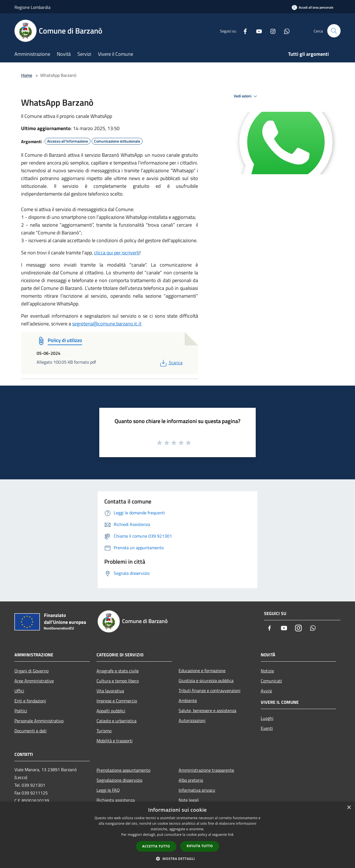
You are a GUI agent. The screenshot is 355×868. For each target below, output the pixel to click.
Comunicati (271, 681)
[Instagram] (271, 31)
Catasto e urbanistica (116, 721)
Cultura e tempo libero (118, 681)
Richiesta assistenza (116, 800)
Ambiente (188, 700)
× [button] (349, 808)
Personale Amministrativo (39, 721)
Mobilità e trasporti (115, 741)
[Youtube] (257, 31)
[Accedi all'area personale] (313, 7)
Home (27, 75)
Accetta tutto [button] (156, 846)
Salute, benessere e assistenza (207, 710)
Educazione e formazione (202, 670)
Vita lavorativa (110, 691)
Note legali (189, 800)
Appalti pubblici (111, 711)
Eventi (267, 728)
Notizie (267, 671)
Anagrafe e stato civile (118, 671)
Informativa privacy (197, 790)
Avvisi (266, 691)
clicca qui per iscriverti (117, 253)
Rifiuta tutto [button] (200, 846)
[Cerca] (334, 31)
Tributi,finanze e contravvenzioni (210, 690)
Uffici (19, 691)
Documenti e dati (31, 731)
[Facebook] (243, 31)
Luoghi (267, 718)
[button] (177, 859)
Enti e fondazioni (30, 701)
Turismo (104, 731)
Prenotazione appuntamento (123, 770)
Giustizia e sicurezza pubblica (206, 680)
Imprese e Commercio (117, 701)
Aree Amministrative (34, 681)
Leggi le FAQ (108, 790)
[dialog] (177, 835)
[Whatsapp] (285, 31)
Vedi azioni (246, 96)
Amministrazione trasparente (206, 770)
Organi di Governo (31, 671)
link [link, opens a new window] (231, 835)
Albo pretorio (191, 780)
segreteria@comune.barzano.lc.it (107, 324)
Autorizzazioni (192, 720)
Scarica (171, 363)
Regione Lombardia (32, 7)
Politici (21, 711)
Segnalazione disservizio (119, 780)
